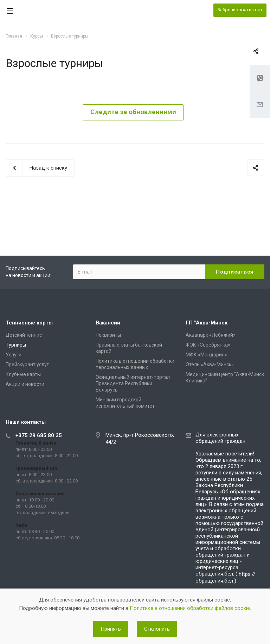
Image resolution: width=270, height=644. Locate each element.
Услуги (14, 355)
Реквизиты (108, 335)
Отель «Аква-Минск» (210, 364)
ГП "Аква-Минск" (207, 323)
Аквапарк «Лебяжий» (211, 335)
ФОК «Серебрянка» (208, 345)
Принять (111, 629)
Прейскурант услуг (27, 364)
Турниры (16, 345)
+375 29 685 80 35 (39, 435)
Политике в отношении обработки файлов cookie (190, 608)
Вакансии (108, 323)
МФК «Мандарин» (206, 355)
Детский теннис (24, 335)
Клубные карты (23, 374)
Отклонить (157, 629)
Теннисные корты (29, 323)
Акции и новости (25, 384)
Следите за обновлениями (133, 112)
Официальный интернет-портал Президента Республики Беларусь (133, 383)
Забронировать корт (240, 10)
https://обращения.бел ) (225, 577)
